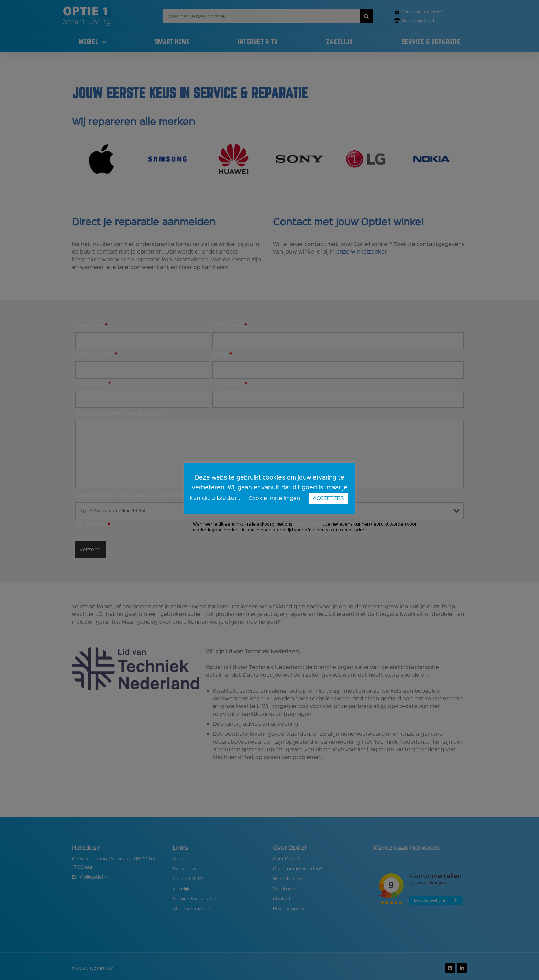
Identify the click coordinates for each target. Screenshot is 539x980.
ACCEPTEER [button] (328, 498)
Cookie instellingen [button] (274, 498)
